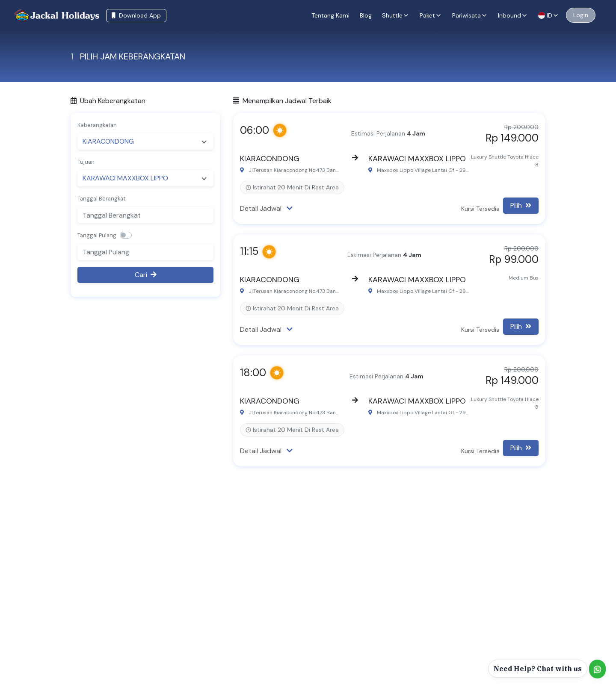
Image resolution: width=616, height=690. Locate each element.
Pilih (521, 205)
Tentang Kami (330, 15)
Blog (366, 15)
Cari (146, 275)
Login (581, 15)
